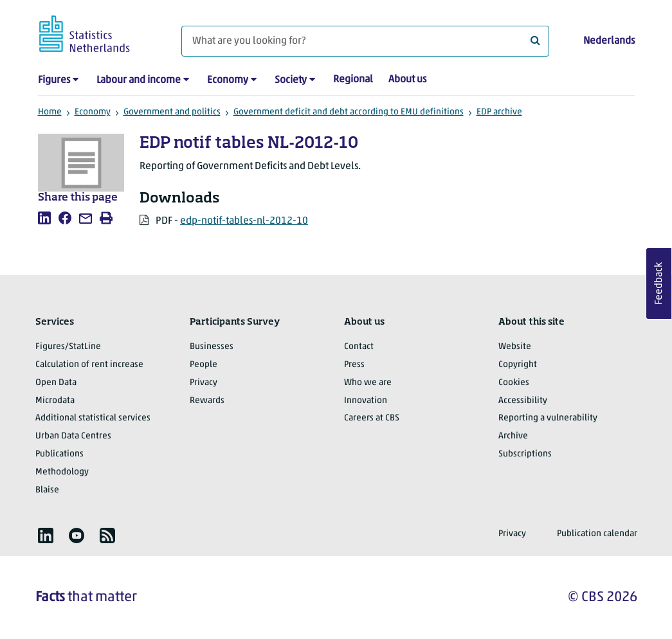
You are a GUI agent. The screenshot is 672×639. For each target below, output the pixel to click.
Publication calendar (597, 534)
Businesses (212, 347)
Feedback (659, 283)
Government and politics (172, 112)
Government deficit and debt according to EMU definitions (349, 112)
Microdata (55, 401)
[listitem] (44, 218)
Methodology (62, 472)
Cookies (514, 383)
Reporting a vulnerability (548, 418)
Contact (359, 347)
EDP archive (499, 112)
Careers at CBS (372, 418)
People (204, 365)
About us (407, 80)
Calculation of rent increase (89, 365)
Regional (353, 80)
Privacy (204, 383)
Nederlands (609, 41)
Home (50, 112)
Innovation (366, 401)
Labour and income (139, 80)
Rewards (207, 401)
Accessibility (523, 401)
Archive (513, 436)
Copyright (518, 365)
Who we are (368, 383)
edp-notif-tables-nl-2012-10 (244, 221)
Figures (54, 80)
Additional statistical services (93, 418)
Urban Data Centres (73, 436)
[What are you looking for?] (365, 41)
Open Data (56, 383)
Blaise (47, 490)
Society (291, 80)
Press (354, 365)
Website (515, 347)
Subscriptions (525, 454)
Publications (59, 454)
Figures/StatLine (68, 347)
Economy (228, 80)
